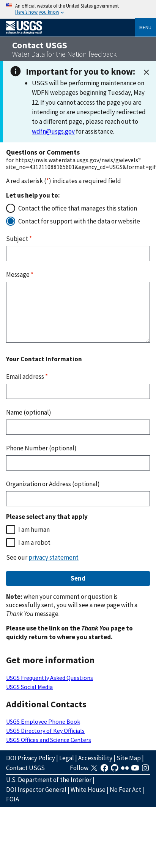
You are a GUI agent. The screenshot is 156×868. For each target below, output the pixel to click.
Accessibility (95, 758)
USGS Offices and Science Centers (49, 740)
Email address (27, 377)
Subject (19, 239)
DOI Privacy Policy (31, 758)
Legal (67, 758)
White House (88, 790)
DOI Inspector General (36, 790)
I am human (34, 530)
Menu (145, 27)
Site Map (129, 758)
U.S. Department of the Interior (49, 780)
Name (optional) (29, 412)
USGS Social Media (29, 687)
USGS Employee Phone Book (43, 721)
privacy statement (54, 557)
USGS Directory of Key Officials (45, 731)
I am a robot (34, 542)
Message (20, 274)
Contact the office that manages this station (78, 208)
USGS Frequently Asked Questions (50, 678)
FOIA (13, 799)
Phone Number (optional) (41, 448)
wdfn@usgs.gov (53, 131)
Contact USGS (25, 768)
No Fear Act (125, 790)
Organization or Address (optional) (53, 484)
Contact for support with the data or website (79, 221)
